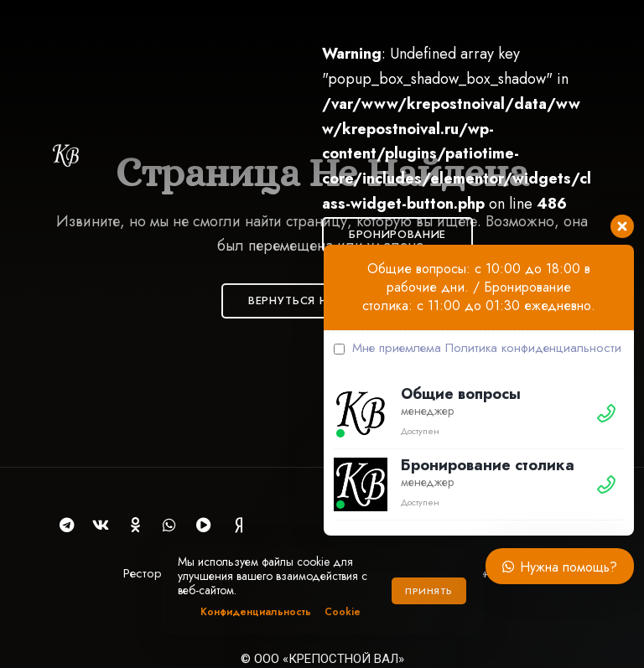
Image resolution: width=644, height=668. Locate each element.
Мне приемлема (478, 348)
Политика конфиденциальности (533, 348)
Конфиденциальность (256, 612)
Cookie (343, 612)
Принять (429, 591)
